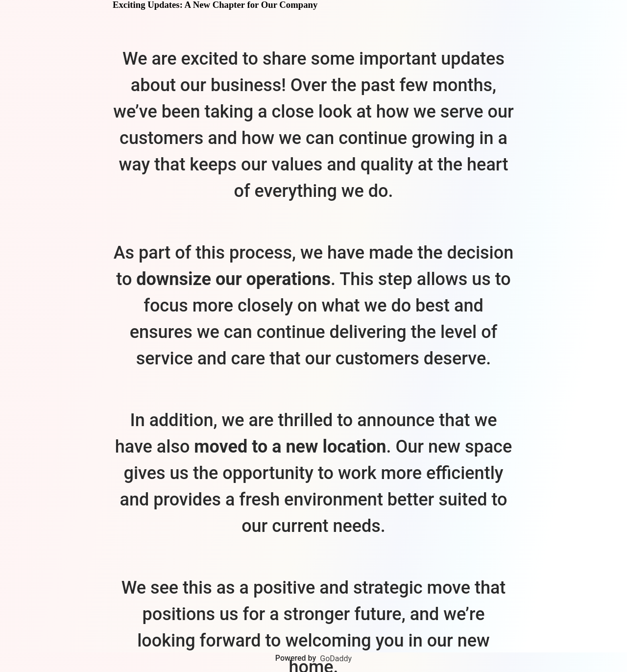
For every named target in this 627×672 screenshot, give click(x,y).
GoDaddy (336, 659)
